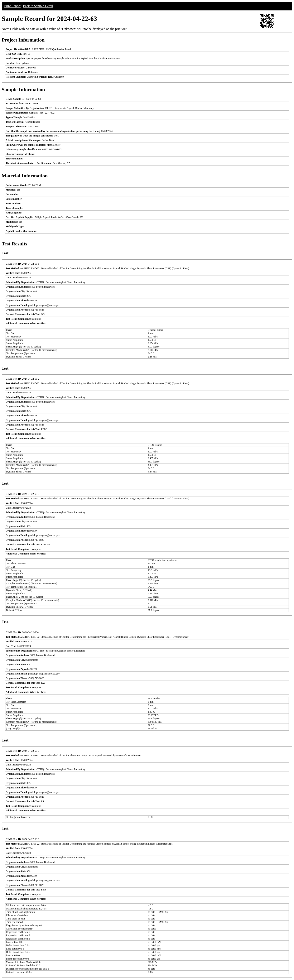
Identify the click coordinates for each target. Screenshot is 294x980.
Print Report (12, 6)
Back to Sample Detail (38, 6)
